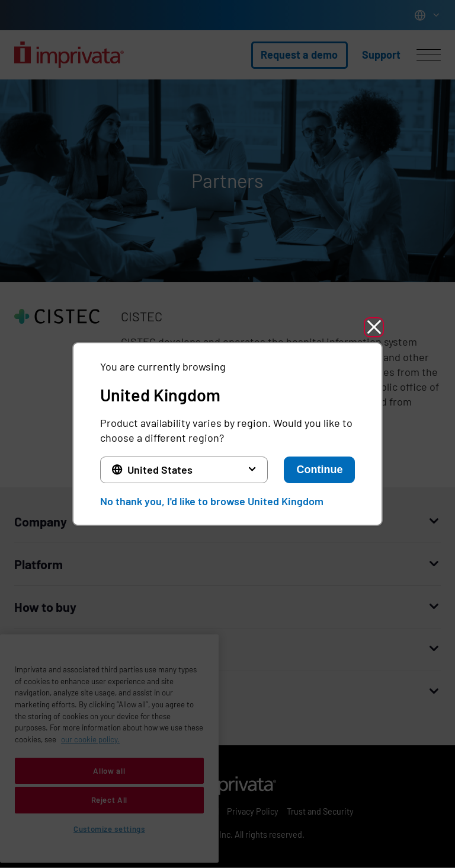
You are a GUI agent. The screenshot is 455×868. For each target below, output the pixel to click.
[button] (374, 327)
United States (160, 470)
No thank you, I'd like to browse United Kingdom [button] (212, 501)
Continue (319, 470)
